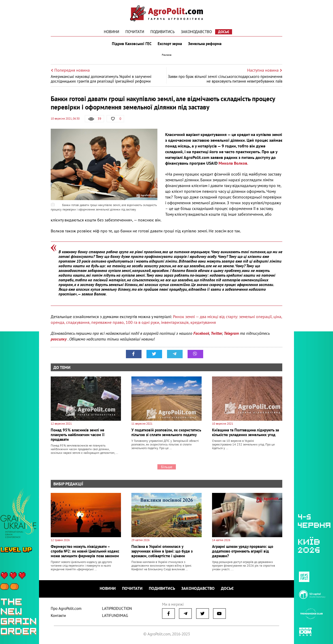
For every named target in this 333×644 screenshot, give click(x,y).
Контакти (58, 615)
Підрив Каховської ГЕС (132, 44)
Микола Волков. (233, 163)
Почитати (135, 32)
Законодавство (196, 32)
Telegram (231, 333)
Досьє (224, 32)
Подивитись (162, 32)
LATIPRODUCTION (117, 608)
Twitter (216, 333)
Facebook (201, 333)
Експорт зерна (170, 44)
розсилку (59, 339)
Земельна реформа (205, 44)
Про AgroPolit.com (66, 608)
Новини (111, 32)
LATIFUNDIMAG (115, 615)
